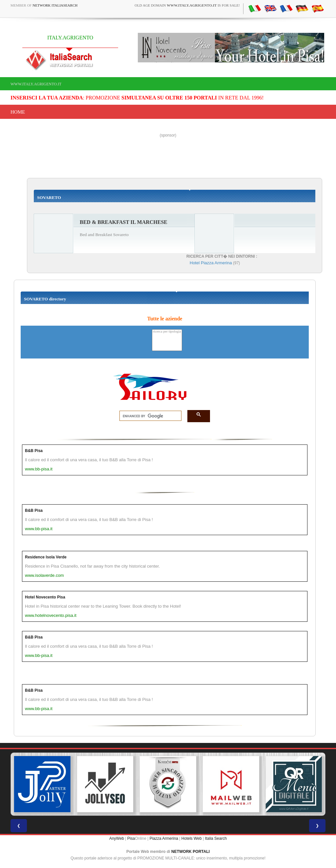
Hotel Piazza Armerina (211, 263)
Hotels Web (192, 838)
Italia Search (216, 838)
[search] (148, 416)
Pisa (131, 838)
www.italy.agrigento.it (36, 84)
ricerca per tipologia (167, 332)
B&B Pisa (34, 451)
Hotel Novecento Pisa (45, 597)
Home (18, 112)
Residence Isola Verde (46, 557)
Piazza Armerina (164, 838)
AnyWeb (117, 838)
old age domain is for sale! (187, 5)
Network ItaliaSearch (55, 5)
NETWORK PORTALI (190, 852)
